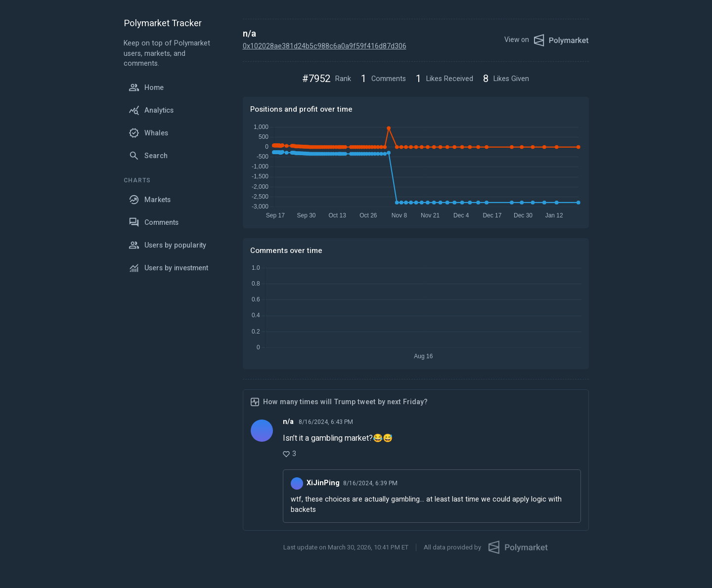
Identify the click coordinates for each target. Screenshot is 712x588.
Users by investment (168, 268)
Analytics (151, 110)
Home (146, 87)
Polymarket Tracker (163, 24)
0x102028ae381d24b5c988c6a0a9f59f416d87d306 (325, 46)
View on (547, 40)
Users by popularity (167, 245)
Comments (154, 222)
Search (148, 156)
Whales (148, 133)
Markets (150, 200)
